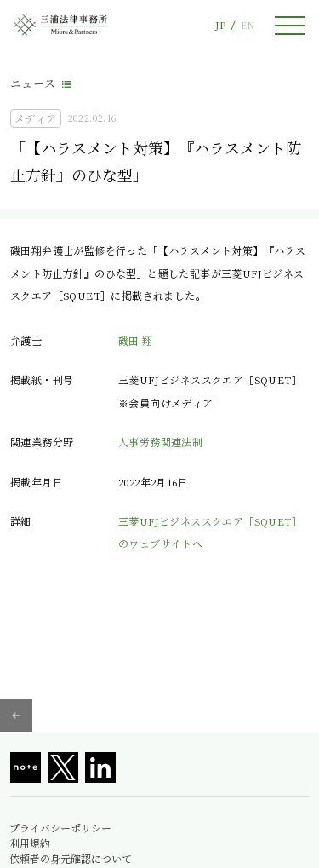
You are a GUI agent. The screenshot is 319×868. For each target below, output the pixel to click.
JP (220, 25)
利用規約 (30, 843)
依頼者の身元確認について (71, 859)
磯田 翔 (136, 340)
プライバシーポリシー (60, 828)
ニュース (33, 83)
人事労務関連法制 (160, 442)
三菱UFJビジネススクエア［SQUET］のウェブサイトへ (210, 532)
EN (248, 25)
